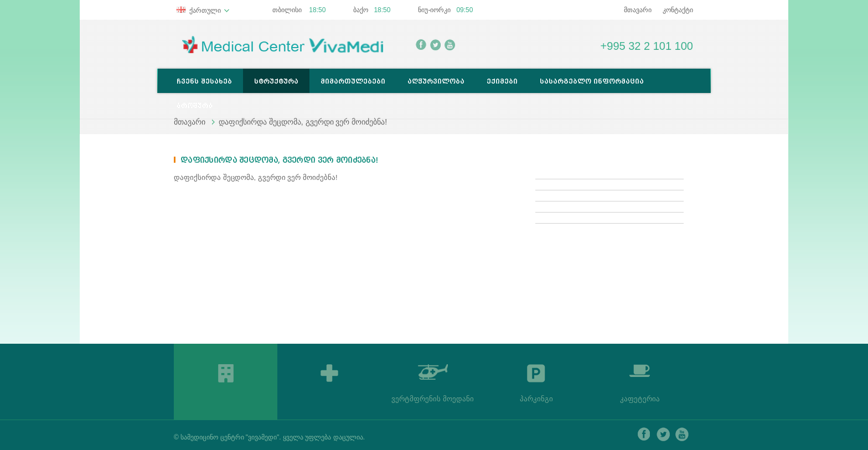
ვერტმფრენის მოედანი (433, 399)
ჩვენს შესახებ (204, 81)
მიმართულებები (353, 81)
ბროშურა (195, 105)
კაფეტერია (640, 399)
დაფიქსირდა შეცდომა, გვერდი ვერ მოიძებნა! (303, 122)
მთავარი (638, 10)
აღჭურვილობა (436, 81)
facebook (421, 45)
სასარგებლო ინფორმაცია (592, 81)
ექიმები (502, 81)
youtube (450, 45)
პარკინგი (536, 399)
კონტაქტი (678, 10)
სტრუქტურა (276, 81)
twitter (435, 45)
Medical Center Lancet (283, 45)
